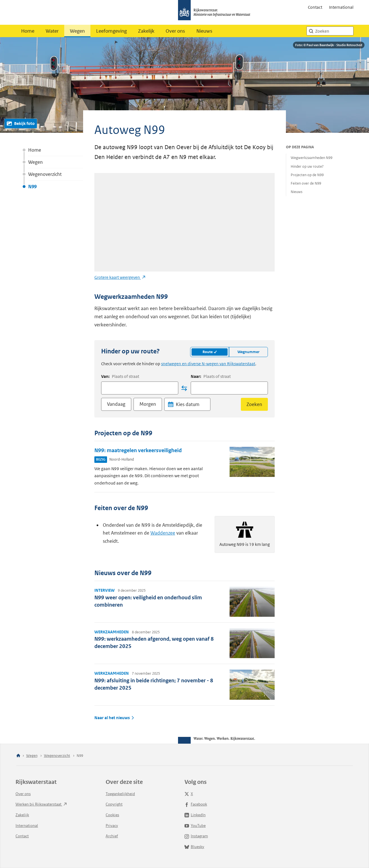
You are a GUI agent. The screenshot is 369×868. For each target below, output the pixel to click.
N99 (32, 187)
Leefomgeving (111, 31)
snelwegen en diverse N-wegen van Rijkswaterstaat (208, 364)
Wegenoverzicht (45, 174)
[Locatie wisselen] (184, 388)
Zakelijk (146, 31)
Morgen (148, 404)
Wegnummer (248, 352)
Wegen (77, 31)
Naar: (211, 376)
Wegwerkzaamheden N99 (312, 158)
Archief (112, 836)
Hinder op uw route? (307, 166)
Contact (315, 7)
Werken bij (41, 804)
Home (28, 31)
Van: (120, 376)
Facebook (196, 804)
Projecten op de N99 (307, 175)
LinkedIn (195, 815)
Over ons (175, 31)
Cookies (112, 815)
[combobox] (140, 388)
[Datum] (192, 404)
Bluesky (194, 847)
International (341, 7)
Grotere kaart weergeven (120, 277)
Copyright (114, 804)
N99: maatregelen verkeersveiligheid (138, 450)
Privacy (112, 826)
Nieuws (204, 31)
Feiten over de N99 (306, 183)
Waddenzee (163, 533)
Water (52, 31)
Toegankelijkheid (120, 794)
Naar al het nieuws (114, 718)
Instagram (196, 836)
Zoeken (254, 404)
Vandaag (116, 404)
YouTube (195, 826)
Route (210, 352)
